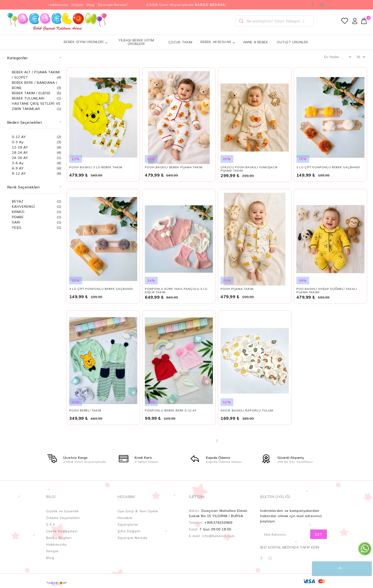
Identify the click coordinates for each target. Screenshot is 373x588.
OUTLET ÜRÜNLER (292, 42)
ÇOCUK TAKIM (180, 42)
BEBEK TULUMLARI (28, 98)
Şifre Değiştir (129, 531)
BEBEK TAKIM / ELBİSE (31, 93)
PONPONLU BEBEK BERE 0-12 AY (171, 410)
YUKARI (364, 569)
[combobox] (274, 21)
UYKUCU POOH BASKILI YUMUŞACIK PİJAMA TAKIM (249, 169)
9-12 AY (19, 173)
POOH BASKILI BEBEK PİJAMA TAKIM (174, 167)
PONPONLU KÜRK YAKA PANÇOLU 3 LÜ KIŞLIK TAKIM (176, 290)
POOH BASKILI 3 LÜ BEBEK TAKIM (96, 167)
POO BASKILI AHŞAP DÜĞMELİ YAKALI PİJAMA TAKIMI (327, 290)
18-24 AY (20, 153)
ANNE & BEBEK (256, 42)
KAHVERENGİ (23, 207)
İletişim (77, 5)
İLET (319, 534)
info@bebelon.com (218, 536)
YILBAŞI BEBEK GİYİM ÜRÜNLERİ (136, 42)
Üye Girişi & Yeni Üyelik (138, 511)
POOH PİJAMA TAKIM (237, 289)
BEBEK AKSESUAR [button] (218, 42)
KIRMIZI (18, 212)
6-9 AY (18, 168)
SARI (16, 222)
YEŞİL (17, 227)
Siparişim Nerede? (113, 5)
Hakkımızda (58, 5)
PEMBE (18, 217)
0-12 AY (19, 137)
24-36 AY (20, 158)
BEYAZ (18, 201)
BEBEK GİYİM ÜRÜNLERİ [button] (86, 42)
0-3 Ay (18, 142)
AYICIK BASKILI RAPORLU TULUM (247, 410)
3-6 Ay (18, 163)
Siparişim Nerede (133, 538)
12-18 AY (20, 147)
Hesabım (125, 518)
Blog (90, 5)
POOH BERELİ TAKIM (85, 410)
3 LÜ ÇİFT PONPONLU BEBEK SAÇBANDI (328, 167)
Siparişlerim (128, 524)
